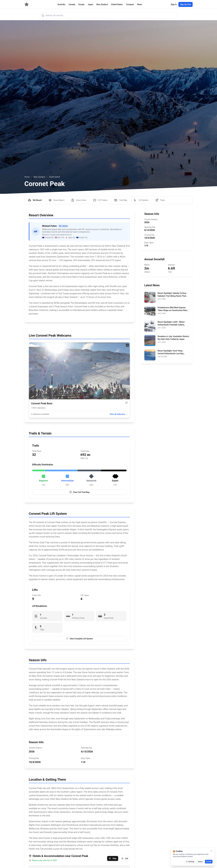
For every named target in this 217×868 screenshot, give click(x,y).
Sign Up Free (186, 4)
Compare (130, 4)
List (125, 858)
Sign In (174, 4)
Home (27, 177)
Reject (200, 862)
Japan (90, 4)
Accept (209, 862)
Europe (82, 4)
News (140, 4)
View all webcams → (119, 414)
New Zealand (102, 4)
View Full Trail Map (79, 492)
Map (113, 858)
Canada (72, 4)
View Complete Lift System (79, 639)
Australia (61, 4)
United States (117, 4)
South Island (54, 177)
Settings (190, 862)
